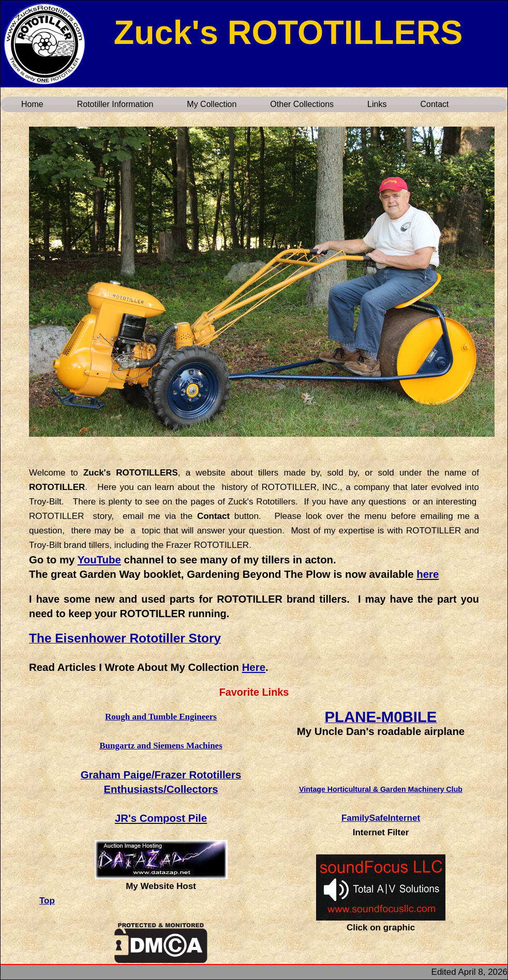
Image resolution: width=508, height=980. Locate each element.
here (428, 574)
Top (47, 901)
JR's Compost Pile (161, 818)
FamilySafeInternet (381, 818)
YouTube (99, 560)
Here (254, 667)
